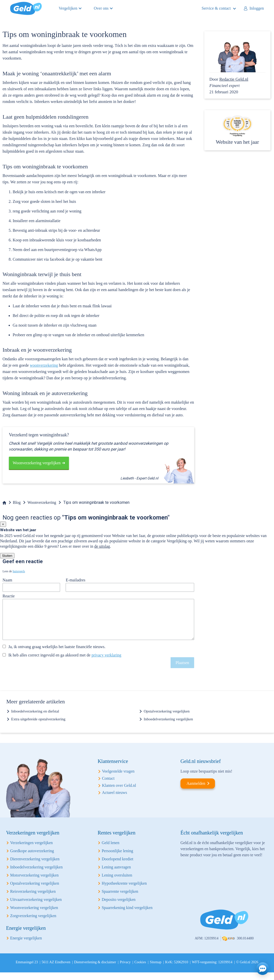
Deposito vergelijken (118, 907)
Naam (7, 580)
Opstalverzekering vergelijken (167, 719)
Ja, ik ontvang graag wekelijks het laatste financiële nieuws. (57, 654)
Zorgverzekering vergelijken (33, 923)
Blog (17, 502)
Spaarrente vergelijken (120, 899)
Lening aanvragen (116, 875)
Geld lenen (111, 850)
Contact (108, 786)
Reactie (9, 596)
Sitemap (156, 970)
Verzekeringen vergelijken (31, 850)
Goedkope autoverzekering (32, 858)
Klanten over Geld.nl (119, 793)
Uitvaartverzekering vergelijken (36, 907)
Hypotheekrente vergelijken (124, 891)
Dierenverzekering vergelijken (35, 867)
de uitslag (102, 546)
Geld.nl (26, 8)
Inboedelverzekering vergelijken (168, 727)
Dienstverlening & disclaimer (95, 970)
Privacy (125, 970)
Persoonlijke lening (117, 858)
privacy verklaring (106, 663)
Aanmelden (196, 791)
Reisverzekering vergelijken (33, 899)
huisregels (19, 571)
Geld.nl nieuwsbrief (201, 769)
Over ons (101, 8)
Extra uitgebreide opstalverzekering (38, 727)
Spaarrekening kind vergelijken (127, 915)
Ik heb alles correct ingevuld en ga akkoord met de (65, 663)
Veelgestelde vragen (118, 779)
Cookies (140, 970)
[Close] (3, 524)
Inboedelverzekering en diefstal (35, 719)
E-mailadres (75, 580)
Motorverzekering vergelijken (34, 883)
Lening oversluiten (117, 883)
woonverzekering (44, 365)
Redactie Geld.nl (234, 79)
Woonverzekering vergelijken (37, 463)
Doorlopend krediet (117, 867)
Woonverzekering (42, 502)
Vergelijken (68, 8)
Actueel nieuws (114, 800)
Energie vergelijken (26, 946)
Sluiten (7, 556)
